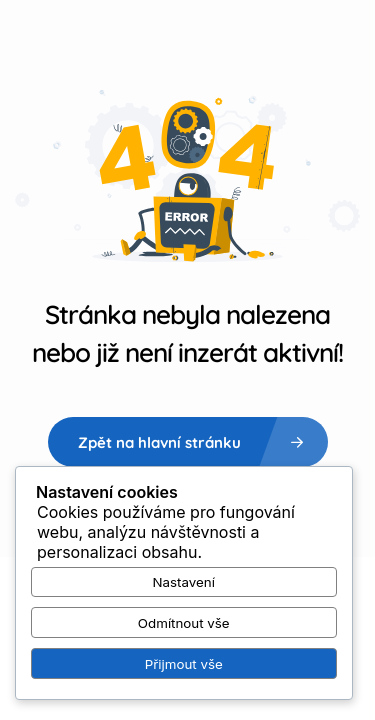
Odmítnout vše (184, 623)
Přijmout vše (184, 664)
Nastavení (184, 582)
